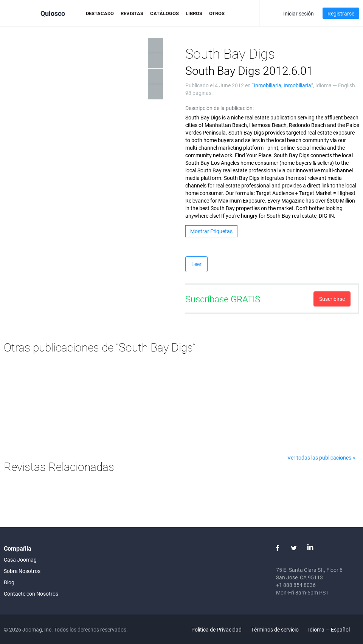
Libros (194, 13)
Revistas (132, 13)
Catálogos (164, 13)
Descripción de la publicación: (220, 108)
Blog (9, 582)
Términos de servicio (275, 629)
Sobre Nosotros (22, 571)
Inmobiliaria (268, 85)
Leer (196, 264)
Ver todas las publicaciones (319, 457)
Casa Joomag (20, 560)
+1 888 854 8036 (296, 585)
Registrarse (341, 13)
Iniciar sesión (299, 13)
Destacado (100, 13)
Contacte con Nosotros (31, 594)
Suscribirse (332, 299)
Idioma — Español (333, 629)
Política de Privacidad (216, 629)
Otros (217, 13)
